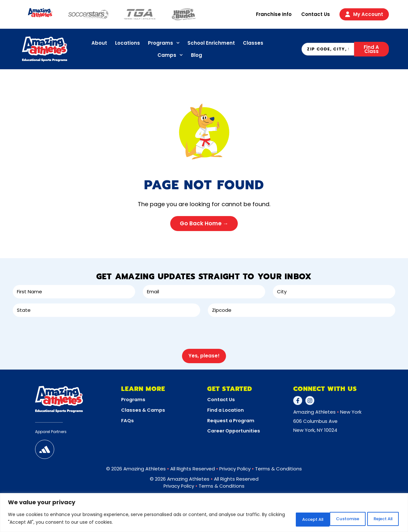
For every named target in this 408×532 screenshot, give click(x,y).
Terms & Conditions (278, 466)
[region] (204, 513)
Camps (170, 55)
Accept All (379, 519)
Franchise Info (274, 14)
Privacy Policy (235, 466)
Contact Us (316, 14)
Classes (253, 43)
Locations (127, 43)
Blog (197, 55)
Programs (164, 43)
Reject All (335, 519)
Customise (291, 519)
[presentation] (61, 333)
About (99, 43)
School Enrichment (211, 43)
